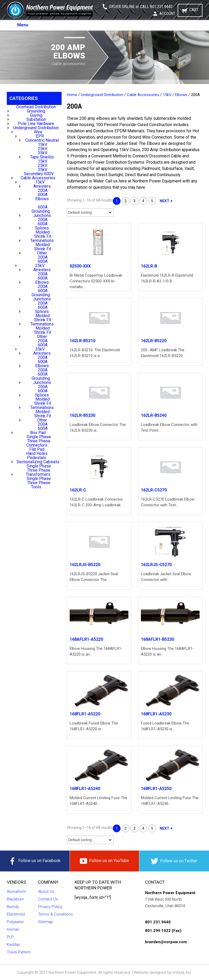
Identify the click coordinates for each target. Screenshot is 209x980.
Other (42, 253)
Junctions (42, 215)
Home (72, 95)
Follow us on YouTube (104, 861)
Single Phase (39, 437)
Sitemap (46, 922)
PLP (10, 937)
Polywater (15, 922)
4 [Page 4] (143, 201)
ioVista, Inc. (182, 972)
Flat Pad (37, 449)
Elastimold (16, 914)
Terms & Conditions (55, 914)
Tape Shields (42, 157)
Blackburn (15, 899)
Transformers (38, 474)
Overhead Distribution (36, 107)
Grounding (36, 111)
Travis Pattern (19, 952)
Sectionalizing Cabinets (38, 462)
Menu (23, 25)
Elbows (42, 199)
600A (43, 195)
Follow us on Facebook (35, 861)
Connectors (37, 445)
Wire (38, 132)
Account (167, 14)
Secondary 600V (39, 174)
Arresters (42, 186)
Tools (36, 487)
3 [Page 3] (134, 201)
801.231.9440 (161, 7)
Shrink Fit (43, 236)
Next (165, 201)
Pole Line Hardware (36, 124)
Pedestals (37, 458)
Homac (13, 929)
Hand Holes (37, 453)
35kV (43, 153)
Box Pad (38, 433)
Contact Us (48, 899)
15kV (43, 144)
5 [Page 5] (152, 201)
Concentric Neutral (42, 140)
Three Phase (39, 441)
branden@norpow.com (166, 942)
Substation (36, 119)
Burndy (13, 907)
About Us (46, 892)
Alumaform (16, 892)
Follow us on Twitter (174, 861)
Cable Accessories (38, 178)
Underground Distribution (36, 128)
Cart (194, 10)
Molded (43, 232)
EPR (40, 136)
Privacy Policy (50, 907)
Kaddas (13, 945)
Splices (42, 228)
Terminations (42, 240)
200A (43, 190)
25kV (43, 149)
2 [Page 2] (126, 201)
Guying (36, 115)
